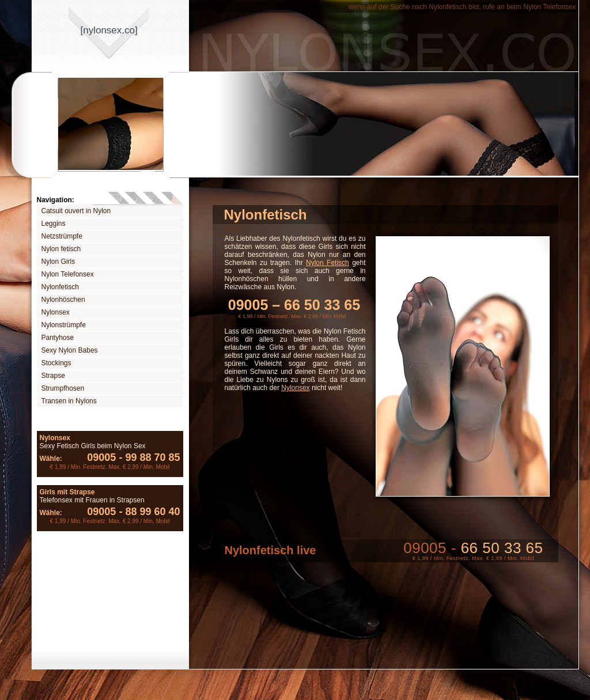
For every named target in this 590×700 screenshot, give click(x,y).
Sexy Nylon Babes (70, 350)
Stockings (56, 363)
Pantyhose (58, 338)
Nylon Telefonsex (68, 274)
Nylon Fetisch (328, 263)
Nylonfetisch (60, 287)
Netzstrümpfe (62, 236)
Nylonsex (56, 312)
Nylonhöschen (63, 300)
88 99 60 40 (148, 512)
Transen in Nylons (69, 401)
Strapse (53, 376)
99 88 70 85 (148, 457)
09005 (101, 457)
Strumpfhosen (63, 388)
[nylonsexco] (109, 30)
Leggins (54, 224)
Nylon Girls (58, 262)
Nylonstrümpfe (64, 325)
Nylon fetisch (61, 249)
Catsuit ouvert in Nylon (76, 211)
